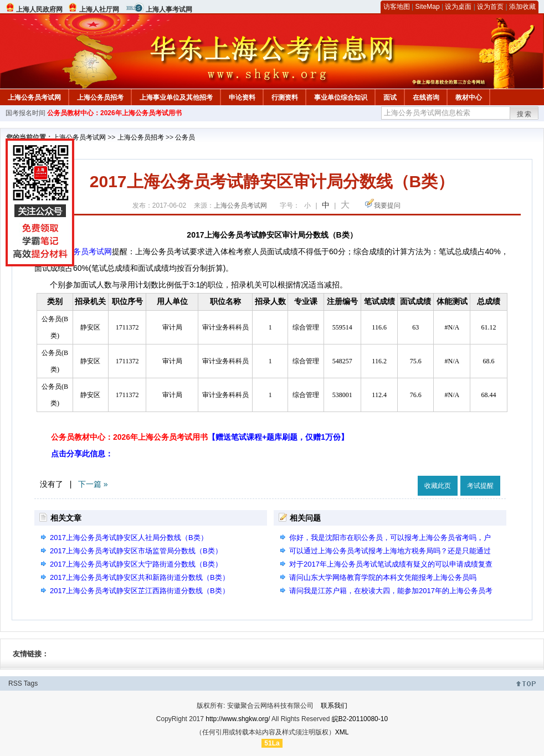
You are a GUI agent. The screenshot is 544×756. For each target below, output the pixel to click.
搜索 (525, 114)
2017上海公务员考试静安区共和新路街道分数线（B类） (140, 577)
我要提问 (387, 205)
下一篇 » (93, 484)
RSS (15, 683)
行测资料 (285, 97)
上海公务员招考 (100, 97)
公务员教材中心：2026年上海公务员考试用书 (114, 113)
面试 (390, 97)
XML (342, 732)
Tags (31, 683)
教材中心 (469, 97)
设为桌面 (458, 7)
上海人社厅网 (99, 9)
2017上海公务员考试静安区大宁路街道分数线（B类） (136, 564)
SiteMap (428, 7)
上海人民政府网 (39, 9)
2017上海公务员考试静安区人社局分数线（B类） (129, 538)
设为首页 (490, 7)
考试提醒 (480, 486)
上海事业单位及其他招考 (176, 97)
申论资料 (242, 97)
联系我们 (334, 706)
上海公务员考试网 (34, 97)
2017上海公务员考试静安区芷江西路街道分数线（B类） (140, 591)
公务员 (185, 137)
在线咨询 (426, 97)
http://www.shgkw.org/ (238, 719)
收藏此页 (438, 486)
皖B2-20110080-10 (360, 719)
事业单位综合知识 (341, 97)
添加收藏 (522, 7)
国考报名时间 (25, 113)
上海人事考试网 (169, 9)
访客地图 (397, 7)
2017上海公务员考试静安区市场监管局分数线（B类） (136, 551)
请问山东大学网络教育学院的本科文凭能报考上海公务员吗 (383, 577)
